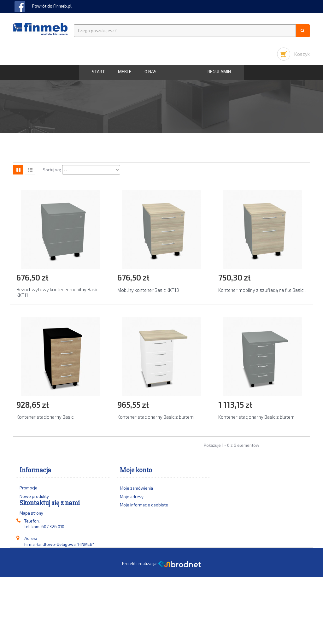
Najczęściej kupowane (40, 505)
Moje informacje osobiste (144, 508)
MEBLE (125, 71)
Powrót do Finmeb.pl (52, 6)
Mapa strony (31, 513)
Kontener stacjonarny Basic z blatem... (157, 417)
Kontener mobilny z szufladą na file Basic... (262, 290)
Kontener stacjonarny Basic (45, 417)
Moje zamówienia (136, 491)
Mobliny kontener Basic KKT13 (148, 290)
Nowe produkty (34, 496)
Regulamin (219, 71)
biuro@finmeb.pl (53, 598)
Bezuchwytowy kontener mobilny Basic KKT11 (57, 292)
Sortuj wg (52, 170)
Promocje (29, 488)
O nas (150, 71)
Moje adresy (132, 499)
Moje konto (136, 470)
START (98, 71)
